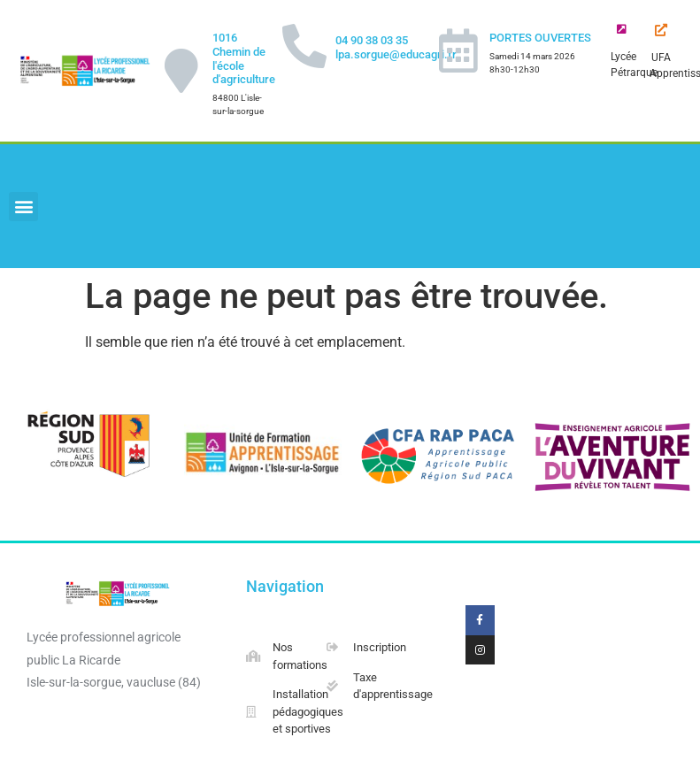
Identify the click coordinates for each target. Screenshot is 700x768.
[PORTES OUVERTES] (458, 50)
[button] (23, 207)
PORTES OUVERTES (540, 38)
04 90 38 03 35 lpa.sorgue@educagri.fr (396, 47)
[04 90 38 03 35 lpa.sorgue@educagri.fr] (304, 46)
